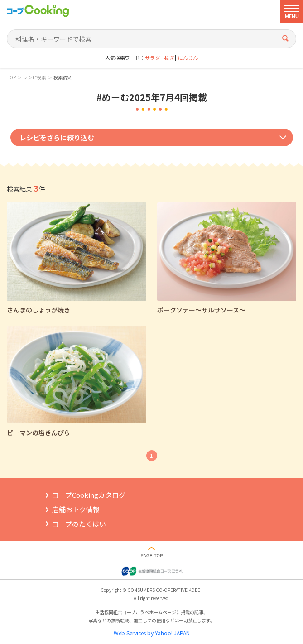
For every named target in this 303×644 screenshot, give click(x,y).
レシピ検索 (34, 77)
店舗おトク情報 (76, 509)
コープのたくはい (79, 524)
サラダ (152, 58)
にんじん (188, 58)
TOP (11, 77)
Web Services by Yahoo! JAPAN (152, 633)
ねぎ (169, 58)
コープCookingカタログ (89, 495)
